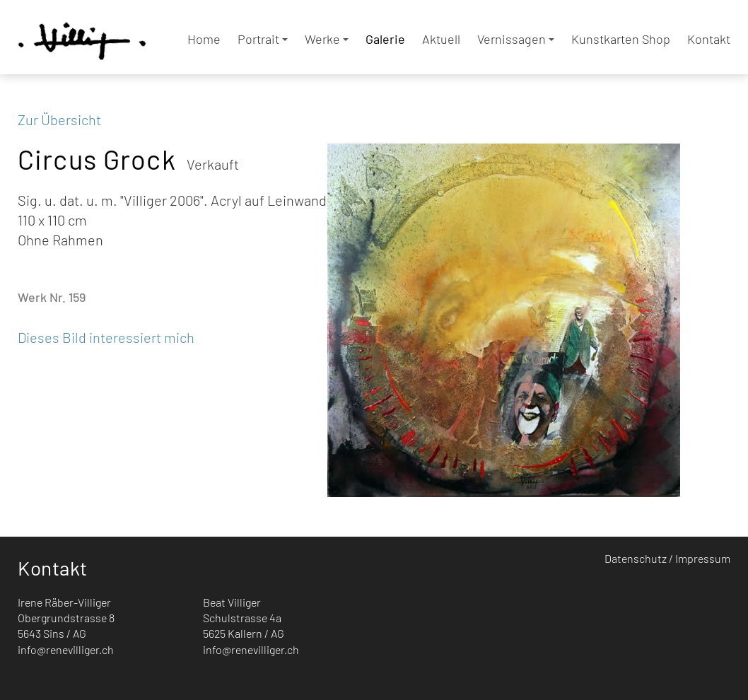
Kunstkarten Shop (621, 39)
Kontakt (709, 39)
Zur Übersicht (59, 119)
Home (204, 39)
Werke (327, 39)
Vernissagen (516, 39)
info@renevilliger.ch (66, 649)
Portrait (263, 39)
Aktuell (441, 39)
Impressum (703, 558)
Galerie (385, 39)
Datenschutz (636, 558)
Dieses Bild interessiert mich (106, 337)
